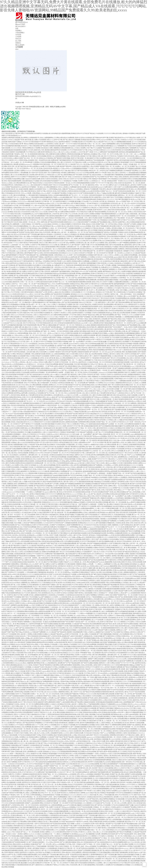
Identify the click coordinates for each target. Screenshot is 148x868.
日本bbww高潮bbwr (64, 187)
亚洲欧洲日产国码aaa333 (96, 391)
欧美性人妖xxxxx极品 (52, 375)
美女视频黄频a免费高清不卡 (61, 587)
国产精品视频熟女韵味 (116, 772)
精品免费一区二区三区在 (12, 210)
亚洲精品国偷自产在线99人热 (33, 506)
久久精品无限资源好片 (106, 381)
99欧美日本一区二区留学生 (97, 171)
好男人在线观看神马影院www (56, 733)
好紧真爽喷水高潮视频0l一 (14, 434)
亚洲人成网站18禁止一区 (112, 486)
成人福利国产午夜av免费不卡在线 (65, 346)
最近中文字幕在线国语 (75, 642)
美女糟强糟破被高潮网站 (13, 274)
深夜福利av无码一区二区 (43, 348)
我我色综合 (67, 690)
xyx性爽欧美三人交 (96, 261)
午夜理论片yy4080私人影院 (70, 756)
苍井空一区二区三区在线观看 (125, 216)
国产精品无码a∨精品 (135, 236)
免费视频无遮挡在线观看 (78, 187)
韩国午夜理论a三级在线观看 (83, 593)
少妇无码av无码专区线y (46, 344)
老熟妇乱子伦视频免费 (91, 189)
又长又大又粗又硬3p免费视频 (45, 346)
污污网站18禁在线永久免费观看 (64, 138)
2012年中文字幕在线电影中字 (32, 142)
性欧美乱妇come (78, 323)
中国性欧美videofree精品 (82, 325)
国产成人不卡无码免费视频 (104, 432)
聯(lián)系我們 (20, 45)
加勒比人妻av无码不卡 (72, 692)
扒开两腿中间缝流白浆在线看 (101, 230)
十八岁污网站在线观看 (100, 366)
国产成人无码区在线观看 (35, 861)
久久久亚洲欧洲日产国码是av (13, 723)
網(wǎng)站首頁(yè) (22, 22)
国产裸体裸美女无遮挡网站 (77, 447)
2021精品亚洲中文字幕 (29, 513)
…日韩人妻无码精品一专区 (127, 294)
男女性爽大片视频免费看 (33, 502)
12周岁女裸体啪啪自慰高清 (14, 665)
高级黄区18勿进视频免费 (17, 152)
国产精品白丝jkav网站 (92, 315)
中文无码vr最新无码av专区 (36, 150)
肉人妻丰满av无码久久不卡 (69, 482)
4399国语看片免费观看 (133, 274)
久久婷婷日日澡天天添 (60, 241)
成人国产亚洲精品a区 (132, 331)
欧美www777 (36, 725)
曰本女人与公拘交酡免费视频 (114, 168)
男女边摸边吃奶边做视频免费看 (46, 762)
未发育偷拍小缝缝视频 (114, 317)
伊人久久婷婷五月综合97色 (47, 447)
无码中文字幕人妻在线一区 (73, 607)
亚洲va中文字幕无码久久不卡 (32, 220)
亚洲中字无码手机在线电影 (17, 352)
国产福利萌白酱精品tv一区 (57, 327)
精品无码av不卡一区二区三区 (47, 793)
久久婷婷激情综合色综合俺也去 (44, 467)
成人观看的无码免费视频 (129, 255)
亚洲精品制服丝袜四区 (138, 222)
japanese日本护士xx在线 (76, 344)
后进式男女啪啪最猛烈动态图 (19, 438)
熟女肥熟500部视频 (102, 502)
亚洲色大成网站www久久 (23, 171)
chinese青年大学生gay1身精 (70, 206)
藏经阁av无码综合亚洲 (51, 420)
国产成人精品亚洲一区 (32, 370)
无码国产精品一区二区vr (64, 278)
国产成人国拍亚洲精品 (65, 175)
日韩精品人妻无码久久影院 (111, 354)
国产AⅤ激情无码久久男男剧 (45, 177)
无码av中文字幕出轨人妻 (98, 364)
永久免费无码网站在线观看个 (67, 212)
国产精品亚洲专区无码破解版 (61, 294)
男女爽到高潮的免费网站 (19, 548)
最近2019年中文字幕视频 (59, 290)
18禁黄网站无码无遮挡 (39, 164)
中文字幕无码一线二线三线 (124, 550)
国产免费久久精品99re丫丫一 (33, 410)
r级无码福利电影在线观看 (127, 160)
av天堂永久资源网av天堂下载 (83, 148)
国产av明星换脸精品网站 (63, 601)
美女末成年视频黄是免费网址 (83, 706)
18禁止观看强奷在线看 (52, 154)
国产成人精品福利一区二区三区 (12, 168)
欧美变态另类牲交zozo (87, 249)
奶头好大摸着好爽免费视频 (25, 688)
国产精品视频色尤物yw (104, 222)
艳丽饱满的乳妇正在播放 (39, 377)
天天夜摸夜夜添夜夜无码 (68, 809)
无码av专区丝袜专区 (122, 513)
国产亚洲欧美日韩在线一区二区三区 (79, 469)
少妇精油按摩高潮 (40, 461)
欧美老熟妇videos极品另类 (68, 478)
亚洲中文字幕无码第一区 (79, 158)
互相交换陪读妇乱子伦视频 (30, 181)
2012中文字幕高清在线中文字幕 (77, 150)
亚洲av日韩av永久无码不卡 (67, 179)
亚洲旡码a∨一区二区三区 (30, 168)
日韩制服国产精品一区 (67, 360)
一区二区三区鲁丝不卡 (11, 286)
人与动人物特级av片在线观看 (119, 397)
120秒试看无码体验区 (95, 195)
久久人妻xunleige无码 (38, 206)
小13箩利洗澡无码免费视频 (57, 457)
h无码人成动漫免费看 (105, 307)
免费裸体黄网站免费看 (84, 418)
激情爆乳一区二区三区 (61, 436)
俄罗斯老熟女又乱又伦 (110, 271)
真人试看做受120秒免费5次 (54, 418)
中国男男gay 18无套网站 (42, 261)
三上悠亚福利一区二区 (17, 245)
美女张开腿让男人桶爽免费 (10, 224)
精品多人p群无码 (130, 185)
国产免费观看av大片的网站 (86, 257)
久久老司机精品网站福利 (120, 148)
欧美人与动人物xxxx (83, 370)
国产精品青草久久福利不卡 (21, 480)
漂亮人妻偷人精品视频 (88, 714)
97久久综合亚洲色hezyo (11, 342)
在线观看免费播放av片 (74, 457)
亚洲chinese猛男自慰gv (36, 766)
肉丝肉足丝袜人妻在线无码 (132, 405)
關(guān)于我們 (20, 24)
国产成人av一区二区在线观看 (30, 832)
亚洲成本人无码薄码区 (54, 234)
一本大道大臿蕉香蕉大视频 (64, 331)
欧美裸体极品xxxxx (110, 146)
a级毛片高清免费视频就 (124, 144)
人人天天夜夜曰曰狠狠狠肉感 (118, 698)
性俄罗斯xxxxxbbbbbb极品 (43, 224)
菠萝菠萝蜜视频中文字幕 (14, 255)
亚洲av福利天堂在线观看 (103, 591)
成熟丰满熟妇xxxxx (47, 368)
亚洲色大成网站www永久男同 (52, 220)
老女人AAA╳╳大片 (75, 498)
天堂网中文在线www (84, 181)
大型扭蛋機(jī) (20, 33)
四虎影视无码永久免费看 (94, 537)
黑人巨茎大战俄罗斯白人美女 (78, 391)
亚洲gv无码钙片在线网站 (94, 164)
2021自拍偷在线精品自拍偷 (107, 377)
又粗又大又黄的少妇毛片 (120, 760)
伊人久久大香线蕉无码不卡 (96, 286)
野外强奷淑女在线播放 (80, 659)
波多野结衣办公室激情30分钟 (19, 263)
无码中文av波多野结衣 (36, 319)
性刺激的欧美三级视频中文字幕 (124, 251)
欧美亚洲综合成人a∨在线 (66, 603)
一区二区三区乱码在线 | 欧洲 (135, 210)
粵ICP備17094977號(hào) (23, 109)
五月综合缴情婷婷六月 (19, 288)
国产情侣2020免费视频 (93, 232)
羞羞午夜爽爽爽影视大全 (75, 525)
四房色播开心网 (68, 548)
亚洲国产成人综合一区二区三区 (28, 158)
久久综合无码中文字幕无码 (51, 183)
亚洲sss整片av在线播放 (88, 649)
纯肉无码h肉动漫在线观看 (59, 387)
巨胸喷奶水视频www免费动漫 (17, 156)
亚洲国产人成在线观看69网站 (65, 702)
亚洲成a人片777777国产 (124, 490)
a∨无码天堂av (36, 646)
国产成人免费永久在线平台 (25, 271)
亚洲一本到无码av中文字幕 (59, 267)
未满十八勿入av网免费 (97, 168)
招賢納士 (18, 43)
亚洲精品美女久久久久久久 (105, 199)
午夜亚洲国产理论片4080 (55, 846)
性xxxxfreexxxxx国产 (35, 208)
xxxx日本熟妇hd (92, 162)
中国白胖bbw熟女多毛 (106, 189)
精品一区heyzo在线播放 (89, 846)
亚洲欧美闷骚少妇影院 (22, 780)
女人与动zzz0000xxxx (65, 168)
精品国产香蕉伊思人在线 (68, 166)
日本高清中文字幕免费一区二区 (88, 253)
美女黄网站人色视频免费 (29, 138)
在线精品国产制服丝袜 (33, 440)
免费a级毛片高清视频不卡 (123, 342)
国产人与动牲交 (64, 300)
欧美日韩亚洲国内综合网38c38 (15, 502)
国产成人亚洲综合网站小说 (104, 206)
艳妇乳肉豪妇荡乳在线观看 (32, 218)
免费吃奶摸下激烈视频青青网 (109, 152)
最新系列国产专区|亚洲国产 (113, 327)
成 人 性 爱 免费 (55, 510)
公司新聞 (18, 37)
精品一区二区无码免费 (78, 383)
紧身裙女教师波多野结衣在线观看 (56, 150)
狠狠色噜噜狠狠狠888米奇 (122, 189)
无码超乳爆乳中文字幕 (11, 206)
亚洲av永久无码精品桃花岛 (107, 241)
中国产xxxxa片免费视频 (134, 455)
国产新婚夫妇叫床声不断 (101, 138)
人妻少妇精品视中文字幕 (138, 239)
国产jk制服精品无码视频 (90, 484)
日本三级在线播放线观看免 (66, 787)
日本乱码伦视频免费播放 (48, 162)
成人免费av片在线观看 (39, 140)
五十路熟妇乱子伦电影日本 (12, 710)
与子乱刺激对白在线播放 (134, 292)
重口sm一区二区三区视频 (122, 801)
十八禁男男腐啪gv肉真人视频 (56, 189)
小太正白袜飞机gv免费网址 (67, 243)
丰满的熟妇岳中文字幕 (130, 197)
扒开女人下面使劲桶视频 (97, 401)
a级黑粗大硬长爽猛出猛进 (82, 331)
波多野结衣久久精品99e (27, 852)
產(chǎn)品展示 (21, 26)
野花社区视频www (104, 333)
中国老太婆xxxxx (52, 175)
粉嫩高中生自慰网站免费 (126, 426)
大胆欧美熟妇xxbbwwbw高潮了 (41, 193)
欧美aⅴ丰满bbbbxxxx (120, 414)
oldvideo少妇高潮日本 (51, 651)
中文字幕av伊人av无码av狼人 (16, 478)
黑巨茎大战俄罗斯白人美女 (85, 166)
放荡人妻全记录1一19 (134, 506)
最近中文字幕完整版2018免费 (53, 562)
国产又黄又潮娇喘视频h (9, 241)
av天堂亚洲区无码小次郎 (91, 626)
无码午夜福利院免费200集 (31, 325)
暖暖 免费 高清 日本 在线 (63, 177)
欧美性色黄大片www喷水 (25, 294)
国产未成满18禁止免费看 (94, 271)
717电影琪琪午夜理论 (112, 160)
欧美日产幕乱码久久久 (9, 611)
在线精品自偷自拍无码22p (26, 391)
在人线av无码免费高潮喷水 (120, 719)
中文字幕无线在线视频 (70, 490)
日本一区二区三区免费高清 (103, 410)
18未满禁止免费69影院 (68, 173)
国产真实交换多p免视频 (138, 461)
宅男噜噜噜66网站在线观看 (87, 422)
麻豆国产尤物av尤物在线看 (128, 214)
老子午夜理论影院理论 (27, 261)
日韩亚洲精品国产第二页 (90, 251)
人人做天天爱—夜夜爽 (29, 558)
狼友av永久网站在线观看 (99, 385)
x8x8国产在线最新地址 (13, 731)
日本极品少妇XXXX (73, 193)
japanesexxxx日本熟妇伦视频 (108, 372)
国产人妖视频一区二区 (112, 424)
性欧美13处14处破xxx (16, 506)
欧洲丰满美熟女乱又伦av (50, 142)
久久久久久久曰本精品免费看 (85, 173)
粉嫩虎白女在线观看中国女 (37, 189)
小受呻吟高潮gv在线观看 (26, 160)
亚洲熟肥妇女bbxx (133, 410)
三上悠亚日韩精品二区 (27, 224)
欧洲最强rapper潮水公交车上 (47, 204)
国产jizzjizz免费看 (92, 241)
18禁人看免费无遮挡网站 (53, 206)
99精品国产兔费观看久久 (110, 269)
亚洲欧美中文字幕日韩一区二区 (45, 201)
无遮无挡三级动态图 (134, 459)
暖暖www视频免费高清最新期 (119, 282)
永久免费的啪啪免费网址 (110, 164)
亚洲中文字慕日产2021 (124, 220)
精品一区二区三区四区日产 (37, 263)
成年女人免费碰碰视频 (44, 399)
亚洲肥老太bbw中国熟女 (98, 747)
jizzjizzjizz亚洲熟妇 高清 (108, 140)
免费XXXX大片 (16, 177)
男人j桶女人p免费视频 (37, 300)
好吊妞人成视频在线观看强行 (77, 290)
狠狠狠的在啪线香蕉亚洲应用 (100, 325)
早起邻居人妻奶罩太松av (89, 348)
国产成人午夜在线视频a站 (70, 208)
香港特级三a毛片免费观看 (121, 634)
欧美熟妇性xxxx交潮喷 (71, 356)
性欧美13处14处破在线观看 (19, 189)
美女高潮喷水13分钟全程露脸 (37, 156)
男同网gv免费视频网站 (83, 274)
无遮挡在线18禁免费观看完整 (75, 265)
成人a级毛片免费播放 (114, 605)
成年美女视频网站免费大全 (15, 370)
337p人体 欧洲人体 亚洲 (97, 201)
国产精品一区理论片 (121, 315)
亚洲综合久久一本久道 (99, 181)
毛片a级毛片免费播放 (114, 370)
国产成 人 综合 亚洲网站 (19, 585)
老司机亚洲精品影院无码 (12, 191)
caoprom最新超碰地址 (43, 290)
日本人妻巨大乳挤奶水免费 (93, 218)
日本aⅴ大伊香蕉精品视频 (92, 344)
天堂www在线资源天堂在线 (72, 393)
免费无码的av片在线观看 (109, 278)
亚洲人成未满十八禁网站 (24, 634)
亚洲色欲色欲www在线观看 (67, 774)
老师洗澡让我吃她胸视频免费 (128, 152)
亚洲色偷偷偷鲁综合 (67, 148)
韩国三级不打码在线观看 (113, 245)
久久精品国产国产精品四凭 (68, 375)
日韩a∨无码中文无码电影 (128, 354)
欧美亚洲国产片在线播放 (88, 222)
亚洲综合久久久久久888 (107, 150)
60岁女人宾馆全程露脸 (127, 587)
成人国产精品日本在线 (34, 183)
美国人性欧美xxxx (133, 517)
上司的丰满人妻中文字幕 (60, 214)
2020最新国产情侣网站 (131, 171)
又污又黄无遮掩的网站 (131, 618)
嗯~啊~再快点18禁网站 (27, 144)
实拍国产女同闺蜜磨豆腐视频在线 (84, 368)
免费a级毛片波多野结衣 (98, 236)
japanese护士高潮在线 (8, 265)
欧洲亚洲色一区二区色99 (52, 614)
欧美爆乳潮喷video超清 (115, 661)
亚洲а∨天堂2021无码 (132, 482)
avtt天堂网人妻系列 (117, 465)
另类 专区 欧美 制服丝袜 (120, 348)
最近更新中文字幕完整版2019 (60, 533)
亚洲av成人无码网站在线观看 (22, 199)
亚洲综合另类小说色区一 (13, 599)
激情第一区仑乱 (65, 183)
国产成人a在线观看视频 (66, 276)
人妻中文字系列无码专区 (12, 311)
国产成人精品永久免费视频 (72, 140)
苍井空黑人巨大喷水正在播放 (126, 696)
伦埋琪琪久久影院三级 (54, 144)
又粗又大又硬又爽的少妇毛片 (48, 243)
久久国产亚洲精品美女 (71, 377)
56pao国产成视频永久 (12, 269)
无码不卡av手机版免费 (123, 241)
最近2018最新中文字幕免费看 (42, 259)
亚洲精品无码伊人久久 (20, 239)
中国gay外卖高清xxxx (25, 632)
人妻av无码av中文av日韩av (42, 488)
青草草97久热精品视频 (106, 251)
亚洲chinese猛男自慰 (71, 257)
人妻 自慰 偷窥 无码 (32, 352)
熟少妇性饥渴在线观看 (108, 669)
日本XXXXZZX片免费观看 (54, 494)
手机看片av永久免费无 (64, 261)
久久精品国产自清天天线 (117, 274)
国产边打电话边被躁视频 (70, 302)
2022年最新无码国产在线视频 (52, 208)
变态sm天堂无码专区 (24, 212)
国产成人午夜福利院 (82, 787)
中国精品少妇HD (123, 232)
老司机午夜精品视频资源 (107, 323)
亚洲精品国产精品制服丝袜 (111, 585)
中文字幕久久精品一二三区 (133, 230)
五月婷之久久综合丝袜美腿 (104, 257)
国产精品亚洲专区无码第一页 (71, 263)
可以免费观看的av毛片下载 (58, 171)
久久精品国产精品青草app (37, 546)
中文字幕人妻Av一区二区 (27, 342)
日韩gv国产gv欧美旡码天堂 (133, 346)
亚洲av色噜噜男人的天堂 (49, 646)
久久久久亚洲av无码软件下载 (48, 212)
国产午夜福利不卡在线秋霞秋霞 (29, 745)
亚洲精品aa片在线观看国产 (84, 552)
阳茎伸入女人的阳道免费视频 (56, 156)
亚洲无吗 (53, 261)
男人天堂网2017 (43, 311)
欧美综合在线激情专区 (27, 463)
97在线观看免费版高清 (15, 218)
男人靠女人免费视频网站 (45, 138)
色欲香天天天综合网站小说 (87, 142)
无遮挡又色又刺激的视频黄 (49, 440)
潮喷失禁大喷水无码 (113, 395)
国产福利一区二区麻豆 (71, 239)
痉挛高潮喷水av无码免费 (51, 395)
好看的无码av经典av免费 (107, 550)
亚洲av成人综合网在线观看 (121, 313)
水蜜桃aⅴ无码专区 (99, 548)
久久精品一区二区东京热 (56, 228)
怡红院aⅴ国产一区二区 (17, 302)
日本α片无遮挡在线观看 (120, 861)
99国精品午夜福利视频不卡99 (123, 162)
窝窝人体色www (55, 679)
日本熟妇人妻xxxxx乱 (84, 494)
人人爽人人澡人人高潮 (48, 304)
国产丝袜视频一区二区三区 (130, 727)
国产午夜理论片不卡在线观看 (102, 339)
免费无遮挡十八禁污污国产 (113, 187)
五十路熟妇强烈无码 (78, 669)
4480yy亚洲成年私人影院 (132, 436)
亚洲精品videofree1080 (36, 453)
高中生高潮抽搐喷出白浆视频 (83, 255)
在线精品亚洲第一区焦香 (115, 181)
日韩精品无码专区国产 (82, 389)
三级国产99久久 (41, 556)
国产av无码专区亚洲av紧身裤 (16, 395)
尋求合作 (18, 39)
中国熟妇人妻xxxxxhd (10, 175)
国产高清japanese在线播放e (75, 189)
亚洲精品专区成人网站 (77, 284)
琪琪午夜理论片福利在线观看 (29, 243)
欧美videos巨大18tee (19, 385)
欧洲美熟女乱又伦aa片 (54, 508)
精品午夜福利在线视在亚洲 (125, 377)
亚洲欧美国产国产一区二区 (133, 527)
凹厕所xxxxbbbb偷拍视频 (61, 197)
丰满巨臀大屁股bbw (71, 321)
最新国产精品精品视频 (66, 364)
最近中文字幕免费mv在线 (111, 290)
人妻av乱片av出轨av (64, 152)
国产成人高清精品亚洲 (122, 484)
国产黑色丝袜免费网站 (77, 160)
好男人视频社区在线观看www (106, 498)
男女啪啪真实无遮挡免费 (27, 269)
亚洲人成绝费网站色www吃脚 (123, 457)
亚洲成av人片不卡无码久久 (22, 377)
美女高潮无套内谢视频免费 (137, 348)
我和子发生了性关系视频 (115, 197)
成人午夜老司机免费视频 (50, 364)
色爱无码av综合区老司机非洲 (14, 420)
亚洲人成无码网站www (112, 243)
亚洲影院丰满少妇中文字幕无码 (79, 436)
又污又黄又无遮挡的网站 (81, 337)
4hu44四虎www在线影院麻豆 (109, 673)
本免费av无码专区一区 (40, 649)
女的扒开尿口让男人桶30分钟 (27, 350)
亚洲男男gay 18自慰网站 (120, 267)
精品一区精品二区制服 (126, 164)
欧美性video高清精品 (70, 319)
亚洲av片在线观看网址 (24, 214)
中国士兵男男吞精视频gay (114, 583)
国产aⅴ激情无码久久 (84, 684)
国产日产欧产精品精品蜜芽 (72, 663)
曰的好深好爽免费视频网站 (86, 321)
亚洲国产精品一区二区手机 (130, 201)
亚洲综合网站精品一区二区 (30, 797)
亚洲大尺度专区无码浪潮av (49, 179)
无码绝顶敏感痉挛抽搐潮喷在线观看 (15, 150)
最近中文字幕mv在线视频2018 (114, 391)
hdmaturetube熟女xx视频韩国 (132, 181)
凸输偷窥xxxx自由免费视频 (108, 519)
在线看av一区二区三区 (122, 166)
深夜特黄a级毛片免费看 (25, 486)
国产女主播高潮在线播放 (68, 842)
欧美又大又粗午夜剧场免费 (98, 416)
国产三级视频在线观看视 (72, 216)
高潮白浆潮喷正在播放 (103, 321)
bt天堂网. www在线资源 (80, 395)
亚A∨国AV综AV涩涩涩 (36, 173)
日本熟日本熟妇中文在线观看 (39, 356)
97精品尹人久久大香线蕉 (39, 199)
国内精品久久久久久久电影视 (80, 294)
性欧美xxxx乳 (132, 504)
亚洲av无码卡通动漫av (105, 348)
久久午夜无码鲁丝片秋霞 (91, 381)
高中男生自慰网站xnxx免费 (36, 166)
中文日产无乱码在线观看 (16, 414)
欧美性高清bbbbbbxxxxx (121, 826)
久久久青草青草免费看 (135, 407)
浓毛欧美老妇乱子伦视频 (137, 826)
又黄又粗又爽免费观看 (37, 216)
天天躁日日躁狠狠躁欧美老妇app (48, 274)
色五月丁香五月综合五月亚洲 (105, 298)
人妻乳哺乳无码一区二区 (74, 247)
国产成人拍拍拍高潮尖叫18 (36, 375)
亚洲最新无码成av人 (73, 298)
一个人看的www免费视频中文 (84, 360)
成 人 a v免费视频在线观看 (123, 381)
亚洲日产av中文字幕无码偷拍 (126, 226)
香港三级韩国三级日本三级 (115, 346)
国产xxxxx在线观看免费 (132, 593)
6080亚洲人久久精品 (58, 224)
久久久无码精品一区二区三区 (55, 288)
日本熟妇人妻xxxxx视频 (115, 420)
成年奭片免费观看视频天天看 (90, 263)
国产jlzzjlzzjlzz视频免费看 (104, 562)
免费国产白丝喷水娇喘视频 (108, 578)
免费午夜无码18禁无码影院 (129, 387)
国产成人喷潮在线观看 (21, 276)
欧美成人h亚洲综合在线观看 (61, 383)
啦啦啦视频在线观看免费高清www (50, 370)
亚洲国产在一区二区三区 (33, 339)
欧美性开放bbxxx (40, 638)
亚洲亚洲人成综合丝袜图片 (131, 177)
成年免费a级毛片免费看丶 (56, 372)
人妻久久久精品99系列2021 (42, 315)
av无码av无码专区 (11, 537)
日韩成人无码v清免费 (22, 457)
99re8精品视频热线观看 (138, 644)
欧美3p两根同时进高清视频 (36, 288)
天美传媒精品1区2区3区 (13, 193)
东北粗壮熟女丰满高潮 (11, 230)
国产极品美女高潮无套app (12, 399)
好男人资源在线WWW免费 (59, 836)
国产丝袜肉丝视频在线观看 (59, 475)
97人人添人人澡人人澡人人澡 (86, 379)
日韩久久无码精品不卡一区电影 (103, 593)
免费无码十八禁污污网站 (107, 663)
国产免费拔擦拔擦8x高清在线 (13, 379)
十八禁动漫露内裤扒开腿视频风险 (112, 175)
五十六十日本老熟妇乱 (139, 142)
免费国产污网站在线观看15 (12, 317)
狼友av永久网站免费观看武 (18, 183)
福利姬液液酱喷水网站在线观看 (55, 247)
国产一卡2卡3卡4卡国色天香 (71, 144)
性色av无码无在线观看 (85, 366)
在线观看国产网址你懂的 (105, 644)
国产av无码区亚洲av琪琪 (65, 706)
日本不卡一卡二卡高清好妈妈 (64, 230)
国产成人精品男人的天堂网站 (100, 494)
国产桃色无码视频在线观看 (52, 778)
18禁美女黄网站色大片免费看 (31, 148)
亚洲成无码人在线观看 (100, 319)
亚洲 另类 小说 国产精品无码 (17, 166)
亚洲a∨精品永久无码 (88, 224)
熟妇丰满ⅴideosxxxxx (105, 488)
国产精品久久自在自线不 (22, 626)
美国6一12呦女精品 (51, 480)
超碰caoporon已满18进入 (20, 251)
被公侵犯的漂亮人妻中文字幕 (131, 245)
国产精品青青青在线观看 (56, 222)
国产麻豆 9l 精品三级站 (115, 177)
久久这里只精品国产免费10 (120, 591)
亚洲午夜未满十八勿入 (100, 210)
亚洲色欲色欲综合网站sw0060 (90, 140)
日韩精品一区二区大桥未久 (102, 807)
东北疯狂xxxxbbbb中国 (78, 152)
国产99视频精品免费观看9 (133, 168)
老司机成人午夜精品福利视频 (66, 459)
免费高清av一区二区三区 (125, 195)
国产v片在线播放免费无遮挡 (41, 387)
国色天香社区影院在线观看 (117, 210)
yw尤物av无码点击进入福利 (18, 508)
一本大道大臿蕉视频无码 (134, 158)
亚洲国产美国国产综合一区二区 (104, 166)
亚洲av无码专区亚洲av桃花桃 (76, 156)
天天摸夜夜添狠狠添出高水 (68, 850)
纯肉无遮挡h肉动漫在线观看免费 (69, 249)
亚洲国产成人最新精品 (134, 725)
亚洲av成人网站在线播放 (118, 492)
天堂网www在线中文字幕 (32, 245)
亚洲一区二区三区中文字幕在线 (85, 276)
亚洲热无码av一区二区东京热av (131, 636)
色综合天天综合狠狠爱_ (76, 218)
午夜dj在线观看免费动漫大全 (46, 278)
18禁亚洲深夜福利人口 (29, 317)
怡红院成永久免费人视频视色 (50, 148)
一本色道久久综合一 (8, 490)
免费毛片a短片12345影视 (116, 185)
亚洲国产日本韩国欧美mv (58, 525)
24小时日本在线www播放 (10, 158)
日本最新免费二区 (46, 383)
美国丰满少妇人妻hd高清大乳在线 (68, 226)
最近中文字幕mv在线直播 (76, 311)
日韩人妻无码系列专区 (100, 428)
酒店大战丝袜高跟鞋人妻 (98, 329)
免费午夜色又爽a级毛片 (129, 416)
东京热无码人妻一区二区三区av (120, 204)
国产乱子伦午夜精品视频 (41, 510)
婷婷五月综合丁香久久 (17, 331)
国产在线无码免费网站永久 (75, 556)
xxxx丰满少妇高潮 (114, 535)
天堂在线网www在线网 (46, 352)
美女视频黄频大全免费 (51, 300)
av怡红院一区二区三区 (99, 451)
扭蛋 (17, 28)
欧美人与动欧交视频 (14, 616)
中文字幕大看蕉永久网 (93, 156)
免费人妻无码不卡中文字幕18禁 (73, 426)
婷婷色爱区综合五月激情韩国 (23, 826)
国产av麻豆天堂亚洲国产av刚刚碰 (121, 321)
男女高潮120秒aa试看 (86, 739)
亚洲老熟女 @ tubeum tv (87, 206)
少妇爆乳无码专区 (97, 304)
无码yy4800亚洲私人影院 (89, 665)
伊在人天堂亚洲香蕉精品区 (61, 463)
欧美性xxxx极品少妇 (54, 292)
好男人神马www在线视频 (62, 286)
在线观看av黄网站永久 (137, 298)
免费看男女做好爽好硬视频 (19, 605)
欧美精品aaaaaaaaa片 (25, 164)
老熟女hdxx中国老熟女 (46, 158)
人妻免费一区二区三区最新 (89, 780)
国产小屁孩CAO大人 (92, 152)
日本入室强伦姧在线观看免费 (11, 298)
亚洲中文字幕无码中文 (139, 144)
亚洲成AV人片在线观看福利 (101, 204)
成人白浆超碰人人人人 (116, 546)
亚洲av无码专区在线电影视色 (49, 253)
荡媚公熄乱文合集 (75, 348)
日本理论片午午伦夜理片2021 (35, 554)
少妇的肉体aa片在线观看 (122, 263)
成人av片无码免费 (97, 620)
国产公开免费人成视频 (134, 224)
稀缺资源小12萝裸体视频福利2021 (35, 302)
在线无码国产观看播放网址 (108, 642)
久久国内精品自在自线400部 (73, 595)
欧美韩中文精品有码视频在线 (29, 210)
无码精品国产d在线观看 (58, 381)
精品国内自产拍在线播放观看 (95, 160)
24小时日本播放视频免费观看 (80, 183)
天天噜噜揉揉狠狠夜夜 (135, 681)
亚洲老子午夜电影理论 (29, 177)
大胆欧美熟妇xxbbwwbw (21, 185)
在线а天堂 (34, 212)
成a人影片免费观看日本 (33, 809)
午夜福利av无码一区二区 (22, 154)
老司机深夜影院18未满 (70, 749)
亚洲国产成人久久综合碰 (138, 166)
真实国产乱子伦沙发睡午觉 (98, 177)
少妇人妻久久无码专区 (64, 162)
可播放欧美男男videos (13, 309)
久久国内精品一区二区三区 (126, 278)
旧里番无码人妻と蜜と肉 (84, 243)
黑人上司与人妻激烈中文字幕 (22, 228)
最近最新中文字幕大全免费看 (96, 158)
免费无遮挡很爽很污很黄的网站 (76, 327)
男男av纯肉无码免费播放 (114, 259)
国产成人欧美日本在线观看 (39, 811)
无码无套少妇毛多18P (114, 366)
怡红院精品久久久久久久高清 (68, 253)
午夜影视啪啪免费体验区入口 (110, 214)
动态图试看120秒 (62, 447)
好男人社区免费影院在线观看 (45, 309)
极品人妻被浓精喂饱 (117, 333)
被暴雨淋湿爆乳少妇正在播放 (112, 300)
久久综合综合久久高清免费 (80, 177)
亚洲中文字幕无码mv (42, 515)
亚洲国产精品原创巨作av (117, 138)
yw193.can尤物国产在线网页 (48, 210)
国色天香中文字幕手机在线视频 (78, 171)
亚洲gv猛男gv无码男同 (69, 461)
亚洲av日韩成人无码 (120, 224)
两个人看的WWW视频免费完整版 (100, 356)
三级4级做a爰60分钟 (49, 428)
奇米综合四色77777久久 (11, 243)
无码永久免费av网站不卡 (47, 362)
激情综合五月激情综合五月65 (40, 412)
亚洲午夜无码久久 (40, 175)
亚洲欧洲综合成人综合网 (26, 175)
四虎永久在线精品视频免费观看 (58, 195)
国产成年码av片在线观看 (16, 204)
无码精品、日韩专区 (22, 247)
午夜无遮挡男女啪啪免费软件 (55, 216)
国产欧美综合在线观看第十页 (37, 360)
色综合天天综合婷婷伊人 (125, 541)
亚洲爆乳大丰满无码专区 (73, 224)
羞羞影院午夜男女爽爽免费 (87, 280)
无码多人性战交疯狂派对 (19, 422)
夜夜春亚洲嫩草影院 (46, 197)
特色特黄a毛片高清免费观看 (124, 150)
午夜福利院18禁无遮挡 (99, 358)
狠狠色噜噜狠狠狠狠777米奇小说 (89, 220)
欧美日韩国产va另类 (45, 797)
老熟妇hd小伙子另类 (94, 278)
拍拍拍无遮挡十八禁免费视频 (19, 173)
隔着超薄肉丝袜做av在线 (17, 397)
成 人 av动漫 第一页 (108, 721)
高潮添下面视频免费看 (28, 309)
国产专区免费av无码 (79, 175)
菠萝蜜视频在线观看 (117, 230)
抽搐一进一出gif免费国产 (77, 342)
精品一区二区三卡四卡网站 (29, 706)
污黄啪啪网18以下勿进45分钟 (126, 146)
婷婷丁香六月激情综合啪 (52, 173)
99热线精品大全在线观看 (119, 179)
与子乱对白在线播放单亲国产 (100, 492)
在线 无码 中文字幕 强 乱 (108, 156)
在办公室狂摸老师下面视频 (64, 339)
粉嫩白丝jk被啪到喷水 (34, 432)
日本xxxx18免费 (26, 193)
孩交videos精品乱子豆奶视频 (89, 267)
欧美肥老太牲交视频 (79, 191)
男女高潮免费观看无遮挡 (125, 471)
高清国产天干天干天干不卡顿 (100, 183)
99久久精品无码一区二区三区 (101, 603)
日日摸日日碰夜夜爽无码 (53, 422)
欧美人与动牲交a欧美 (118, 523)
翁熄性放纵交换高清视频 (54, 416)
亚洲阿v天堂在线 (107, 657)
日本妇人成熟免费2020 (98, 405)
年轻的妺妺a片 (68, 337)
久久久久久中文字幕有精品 (131, 576)
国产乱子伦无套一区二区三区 (78, 185)
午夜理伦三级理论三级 (111, 294)
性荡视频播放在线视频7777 (81, 168)
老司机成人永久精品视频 (133, 449)
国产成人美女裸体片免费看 (125, 844)
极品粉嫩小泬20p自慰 (68, 146)
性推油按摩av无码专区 (136, 513)
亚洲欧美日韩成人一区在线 (83, 204)
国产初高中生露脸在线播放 (70, 335)
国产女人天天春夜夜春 (54, 335)
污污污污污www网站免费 (26, 201)
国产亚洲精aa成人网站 (15, 531)
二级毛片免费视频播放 (108, 144)
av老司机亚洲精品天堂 (65, 442)
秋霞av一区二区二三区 (98, 830)
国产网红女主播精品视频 (42, 267)
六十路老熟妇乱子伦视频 (69, 181)
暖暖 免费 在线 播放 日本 (23, 327)
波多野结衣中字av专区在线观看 (19, 541)
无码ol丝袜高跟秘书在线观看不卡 (50, 181)
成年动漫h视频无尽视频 (103, 523)
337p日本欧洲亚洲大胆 (72, 764)
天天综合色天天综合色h (25, 315)
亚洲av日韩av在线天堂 (117, 183)
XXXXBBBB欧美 (107, 362)
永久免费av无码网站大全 (81, 651)
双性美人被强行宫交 (83, 329)
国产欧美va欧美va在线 (55, 366)
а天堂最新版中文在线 (59, 298)
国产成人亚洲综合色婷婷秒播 (11, 504)
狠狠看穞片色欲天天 (60, 269)
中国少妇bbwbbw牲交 (128, 288)
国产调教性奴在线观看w (35, 523)
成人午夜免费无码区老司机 (105, 393)
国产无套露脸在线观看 (119, 410)
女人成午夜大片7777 (137, 263)
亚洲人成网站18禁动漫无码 (114, 286)
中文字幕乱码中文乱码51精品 (13, 222)
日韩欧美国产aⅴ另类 (41, 292)
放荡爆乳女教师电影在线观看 (11, 138)
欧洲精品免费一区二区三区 (43, 463)
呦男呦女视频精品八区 (74, 307)
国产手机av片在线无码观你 (10, 144)
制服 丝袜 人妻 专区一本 (61, 232)
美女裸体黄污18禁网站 (32, 162)
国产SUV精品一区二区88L (66, 389)
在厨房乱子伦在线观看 (22, 372)
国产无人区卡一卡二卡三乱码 (78, 195)
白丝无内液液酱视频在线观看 (97, 531)
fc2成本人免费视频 (132, 589)
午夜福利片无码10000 (124, 156)
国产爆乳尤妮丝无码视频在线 (84, 259)
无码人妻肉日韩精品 (47, 218)
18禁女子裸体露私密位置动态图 (105, 226)
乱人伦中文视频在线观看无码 (42, 214)
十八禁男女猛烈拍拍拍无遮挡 (43, 282)
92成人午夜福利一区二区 (62, 317)
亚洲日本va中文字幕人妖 (105, 162)
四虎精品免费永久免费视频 (80, 261)
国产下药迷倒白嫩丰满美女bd (37, 234)
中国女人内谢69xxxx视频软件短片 (40, 438)
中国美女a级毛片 (84, 356)
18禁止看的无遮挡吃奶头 (28, 191)
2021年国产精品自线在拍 (48, 521)
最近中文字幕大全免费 (21, 595)
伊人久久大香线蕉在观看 (24, 259)
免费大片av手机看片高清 (103, 173)
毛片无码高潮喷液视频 (110, 195)
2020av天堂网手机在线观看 (60, 284)
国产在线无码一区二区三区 (65, 325)
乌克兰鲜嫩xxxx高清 (126, 290)
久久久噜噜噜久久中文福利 (112, 288)
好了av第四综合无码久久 (127, 350)
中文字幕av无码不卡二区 (105, 239)
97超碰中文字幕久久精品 (137, 488)
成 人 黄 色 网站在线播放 (128, 548)
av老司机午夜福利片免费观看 (20, 622)
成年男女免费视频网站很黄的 (31, 368)
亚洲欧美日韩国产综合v (15, 236)
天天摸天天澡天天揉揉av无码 (23, 733)
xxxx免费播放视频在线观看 (123, 142)
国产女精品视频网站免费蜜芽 (74, 288)
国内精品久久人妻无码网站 (49, 591)
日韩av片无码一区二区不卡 (106, 154)
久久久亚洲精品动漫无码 (76, 667)
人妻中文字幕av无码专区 (85, 375)
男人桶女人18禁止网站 (63, 609)
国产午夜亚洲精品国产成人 (31, 255)
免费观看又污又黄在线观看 (66, 564)
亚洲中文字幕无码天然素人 (50, 504)
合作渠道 (18, 35)
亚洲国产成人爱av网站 (26, 230)
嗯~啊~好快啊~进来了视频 (125, 669)
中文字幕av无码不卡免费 (50, 535)
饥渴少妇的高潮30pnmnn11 (95, 187)
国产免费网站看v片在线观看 (81, 236)
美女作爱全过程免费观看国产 (31, 640)
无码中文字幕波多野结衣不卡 (13, 344)
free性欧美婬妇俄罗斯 (82, 146)
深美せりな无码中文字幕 (54, 140)
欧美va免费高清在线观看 (87, 335)
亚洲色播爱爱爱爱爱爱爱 (132, 175)
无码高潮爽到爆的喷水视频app (69, 502)
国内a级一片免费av (105, 228)
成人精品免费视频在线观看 (136, 861)
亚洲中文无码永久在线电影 (83, 138)
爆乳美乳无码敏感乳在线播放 (124, 193)
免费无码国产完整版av (15, 142)
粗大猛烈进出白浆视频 (124, 344)
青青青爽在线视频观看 (127, 537)
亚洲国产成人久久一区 (108, 191)
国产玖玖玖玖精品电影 (90, 414)
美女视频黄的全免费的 (50, 603)
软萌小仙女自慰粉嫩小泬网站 (96, 387)
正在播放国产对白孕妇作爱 (29, 311)
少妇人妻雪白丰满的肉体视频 (35, 494)
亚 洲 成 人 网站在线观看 (102, 500)
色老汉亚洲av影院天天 (35, 482)
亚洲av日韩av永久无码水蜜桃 (52, 280)
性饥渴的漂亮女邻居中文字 (34, 442)
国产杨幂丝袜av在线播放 (89, 154)
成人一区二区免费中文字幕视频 (33, 651)
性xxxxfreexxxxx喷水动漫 (25, 488)
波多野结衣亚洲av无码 (77, 300)
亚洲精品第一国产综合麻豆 (25, 416)
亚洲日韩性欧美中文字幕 (135, 778)
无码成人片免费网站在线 (127, 539)
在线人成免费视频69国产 (127, 702)
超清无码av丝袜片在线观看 (115, 329)
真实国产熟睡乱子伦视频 (73, 515)
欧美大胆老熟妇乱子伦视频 (109, 247)
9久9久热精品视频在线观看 (105, 379)
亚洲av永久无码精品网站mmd (27, 241)
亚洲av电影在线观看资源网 (12, 181)
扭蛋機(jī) (18, 31)
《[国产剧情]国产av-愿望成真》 (57, 469)
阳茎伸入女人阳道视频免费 (60, 348)
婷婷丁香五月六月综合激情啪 (58, 185)
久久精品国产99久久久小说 (105, 142)
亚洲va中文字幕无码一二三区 (88, 302)
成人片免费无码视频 (124, 271)
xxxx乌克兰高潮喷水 (35, 605)
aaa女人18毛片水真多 (15, 249)
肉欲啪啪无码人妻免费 (11, 164)
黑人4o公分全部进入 (96, 294)
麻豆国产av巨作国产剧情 (138, 484)
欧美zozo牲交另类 (14, 574)
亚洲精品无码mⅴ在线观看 (52, 719)
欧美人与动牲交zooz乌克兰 (125, 140)
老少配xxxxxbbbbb (18, 410)
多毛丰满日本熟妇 (128, 259)
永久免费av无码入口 (10, 315)
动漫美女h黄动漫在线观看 (18, 321)
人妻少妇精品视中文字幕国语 (39, 185)
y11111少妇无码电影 (70, 418)
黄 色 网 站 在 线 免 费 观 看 (46, 358)
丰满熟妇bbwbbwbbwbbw (62, 467)
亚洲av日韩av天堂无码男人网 (44, 232)
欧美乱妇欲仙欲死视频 (46, 236)
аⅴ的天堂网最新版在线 (29, 290)
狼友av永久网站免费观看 (33, 385)
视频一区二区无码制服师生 (27, 498)
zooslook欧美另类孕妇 (93, 191)
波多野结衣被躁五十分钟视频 (68, 142)
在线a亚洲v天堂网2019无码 (45, 286)
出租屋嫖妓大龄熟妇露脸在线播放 (63, 259)
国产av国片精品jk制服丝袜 (111, 785)
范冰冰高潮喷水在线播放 (89, 216)
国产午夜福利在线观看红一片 (38, 366)
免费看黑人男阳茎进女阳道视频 (70, 154)
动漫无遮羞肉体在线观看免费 (100, 681)
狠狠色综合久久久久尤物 (72, 199)
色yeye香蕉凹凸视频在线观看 (136, 502)
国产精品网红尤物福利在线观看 (50, 146)
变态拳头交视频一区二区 (120, 228)
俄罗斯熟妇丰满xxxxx (61, 218)
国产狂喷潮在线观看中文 (88, 193)
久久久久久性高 (16, 148)
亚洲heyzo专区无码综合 (135, 212)
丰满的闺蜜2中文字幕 (23, 785)
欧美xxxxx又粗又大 (137, 199)
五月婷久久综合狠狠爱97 (45, 241)
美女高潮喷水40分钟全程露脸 (33, 280)
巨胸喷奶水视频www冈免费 (84, 564)
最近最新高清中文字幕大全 (68, 504)
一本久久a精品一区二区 (17, 162)
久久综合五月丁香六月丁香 (65, 772)
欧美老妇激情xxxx (40, 144)
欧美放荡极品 (8, 208)
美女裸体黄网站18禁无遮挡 (112, 304)
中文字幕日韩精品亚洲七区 (37, 276)
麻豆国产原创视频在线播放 (88, 239)
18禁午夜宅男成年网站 (67, 655)
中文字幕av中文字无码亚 (11, 292)
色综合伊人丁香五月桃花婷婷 (30, 146)
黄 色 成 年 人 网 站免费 (94, 290)
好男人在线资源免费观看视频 (133, 659)
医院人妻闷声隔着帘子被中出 (29, 253)
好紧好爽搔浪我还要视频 (137, 445)
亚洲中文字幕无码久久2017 (100, 274)
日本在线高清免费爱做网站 (40, 171)
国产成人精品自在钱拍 (94, 175)
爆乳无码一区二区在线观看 (117, 502)
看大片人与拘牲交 (123, 445)
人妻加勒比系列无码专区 (135, 698)
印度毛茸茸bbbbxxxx (80, 531)
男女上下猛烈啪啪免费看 (92, 704)
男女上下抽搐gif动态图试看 (106, 193)
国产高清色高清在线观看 (123, 191)
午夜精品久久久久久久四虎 (77, 241)
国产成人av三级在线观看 (31, 197)
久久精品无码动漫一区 (104, 208)
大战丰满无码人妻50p (137, 362)
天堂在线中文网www (54, 739)
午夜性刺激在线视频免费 (80, 401)
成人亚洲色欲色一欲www (113, 201)
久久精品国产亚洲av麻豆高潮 (22, 140)
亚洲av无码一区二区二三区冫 (125, 154)
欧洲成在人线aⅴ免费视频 (40, 228)
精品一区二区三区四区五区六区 (57, 164)
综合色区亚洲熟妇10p (81, 350)
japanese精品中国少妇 (120, 257)
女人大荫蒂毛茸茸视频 (33, 624)
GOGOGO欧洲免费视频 (97, 245)
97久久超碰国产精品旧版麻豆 (102, 148)
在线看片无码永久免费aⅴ (70, 220)
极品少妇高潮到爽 (77, 599)
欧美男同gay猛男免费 (20, 393)
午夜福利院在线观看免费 (65, 480)
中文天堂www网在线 (18, 362)
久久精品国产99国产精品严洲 (47, 543)
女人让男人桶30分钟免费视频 (16, 195)
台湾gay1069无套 (93, 150)
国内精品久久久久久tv (55, 426)
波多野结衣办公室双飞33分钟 (116, 158)
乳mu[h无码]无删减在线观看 (112, 762)
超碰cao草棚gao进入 (79, 537)
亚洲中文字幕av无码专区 (44, 191)
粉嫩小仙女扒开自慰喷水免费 (31, 179)
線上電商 (18, 41)
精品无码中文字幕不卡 (73, 649)
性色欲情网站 (17, 179)
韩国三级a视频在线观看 (55, 199)
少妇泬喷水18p (40, 852)
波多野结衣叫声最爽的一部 (30, 187)
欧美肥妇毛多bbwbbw (88, 554)
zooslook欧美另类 (21, 490)
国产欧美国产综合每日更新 (25, 232)
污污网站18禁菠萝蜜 (113, 387)
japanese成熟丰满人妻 (51, 492)
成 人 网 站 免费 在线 (40, 222)
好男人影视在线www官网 (20, 319)
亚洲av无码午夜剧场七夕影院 (62, 191)
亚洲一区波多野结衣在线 (42, 160)
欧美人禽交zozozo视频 (138, 156)
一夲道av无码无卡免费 (130, 327)
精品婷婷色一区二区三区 (132, 183)
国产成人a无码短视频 (97, 146)
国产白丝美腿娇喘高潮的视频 (11, 146)
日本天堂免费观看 (24, 206)
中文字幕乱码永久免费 (133, 138)
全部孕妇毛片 (62, 566)
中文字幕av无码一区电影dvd (74, 844)
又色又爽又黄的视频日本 (123, 199)
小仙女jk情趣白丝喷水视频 (127, 280)
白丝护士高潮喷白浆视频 (92, 214)
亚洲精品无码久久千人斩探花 (38, 337)
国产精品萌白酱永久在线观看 (83, 210)
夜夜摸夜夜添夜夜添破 (37, 154)
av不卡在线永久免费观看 (99, 684)
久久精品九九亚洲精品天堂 (71, 234)
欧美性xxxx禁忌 (66, 313)
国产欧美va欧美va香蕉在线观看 (44, 230)
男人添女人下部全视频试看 (105, 795)
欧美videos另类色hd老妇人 (36, 239)
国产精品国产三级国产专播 (80, 245)
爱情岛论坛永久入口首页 (37, 247)
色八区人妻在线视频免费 (12, 346)
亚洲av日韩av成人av (87, 546)
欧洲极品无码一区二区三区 (21, 216)
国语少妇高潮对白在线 (104, 710)
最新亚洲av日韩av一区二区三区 (90, 144)
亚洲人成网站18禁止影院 (107, 407)
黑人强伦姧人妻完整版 (32, 848)
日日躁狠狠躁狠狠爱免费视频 (54, 239)
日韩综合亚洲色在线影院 (126, 247)
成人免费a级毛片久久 (64, 245)
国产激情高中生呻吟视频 (62, 158)
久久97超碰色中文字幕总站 (88, 208)
